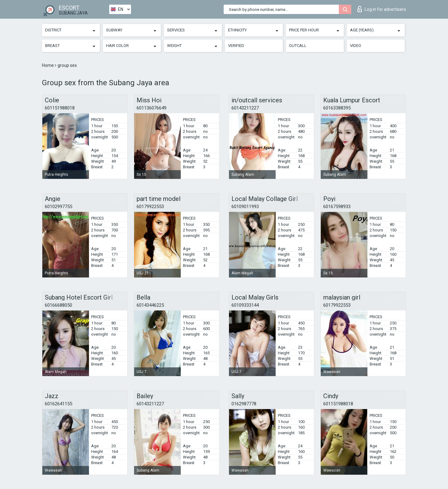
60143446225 (150, 305)
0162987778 (244, 404)
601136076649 (152, 108)
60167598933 (337, 207)
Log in (382, 9)
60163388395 (337, 108)
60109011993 (245, 207)
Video (356, 46)
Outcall (298, 46)
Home (48, 65)
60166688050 (58, 305)
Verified (236, 46)
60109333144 (245, 305)
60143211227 (245, 108)
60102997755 (58, 207)
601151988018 (60, 108)
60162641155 (58, 404)
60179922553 (150, 207)
